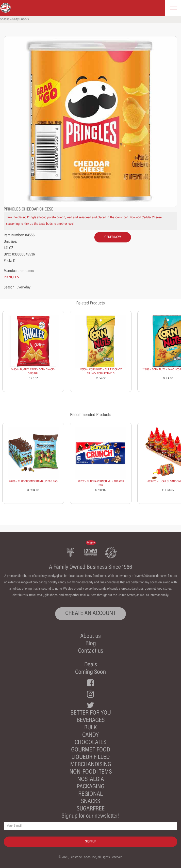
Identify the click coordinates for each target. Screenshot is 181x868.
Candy (90, 735)
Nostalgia (91, 780)
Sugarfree (91, 809)
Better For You (91, 713)
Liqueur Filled (90, 757)
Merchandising (91, 765)
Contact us (91, 651)
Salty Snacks (21, 19)
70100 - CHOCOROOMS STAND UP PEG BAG (33, 481)
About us (90, 636)
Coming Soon (90, 672)
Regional (90, 794)
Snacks (5, 19)
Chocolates (90, 743)
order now (113, 237)
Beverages (91, 721)
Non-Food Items (91, 772)
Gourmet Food (91, 750)
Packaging (90, 787)
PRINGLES (11, 277)
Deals (91, 665)
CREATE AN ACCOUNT (90, 614)
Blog (91, 644)
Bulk (90, 728)
